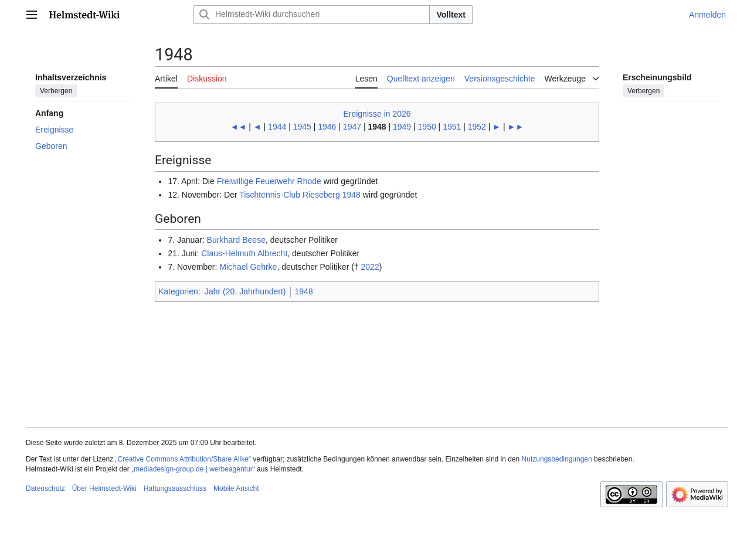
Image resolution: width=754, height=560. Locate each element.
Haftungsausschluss (175, 488)
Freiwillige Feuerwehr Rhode (269, 181)
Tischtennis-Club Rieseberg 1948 (300, 195)
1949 (402, 127)
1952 (477, 127)
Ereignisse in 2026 (377, 114)
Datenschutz (45, 488)
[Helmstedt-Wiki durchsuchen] (312, 15)
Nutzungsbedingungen (557, 459)
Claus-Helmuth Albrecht (244, 253)
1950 (427, 127)
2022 (370, 267)
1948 (304, 291)
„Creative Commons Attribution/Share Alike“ (183, 459)
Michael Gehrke (248, 267)
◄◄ (239, 127)
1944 (277, 127)
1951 (452, 127)
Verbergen (56, 91)
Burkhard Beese (236, 240)
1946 (327, 127)
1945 (302, 127)
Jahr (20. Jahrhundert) (245, 291)
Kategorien (178, 291)
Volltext (451, 15)
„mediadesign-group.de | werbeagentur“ (193, 469)
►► (516, 127)
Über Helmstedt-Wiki (104, 488)
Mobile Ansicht (236, 488)
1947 (352, 127)
